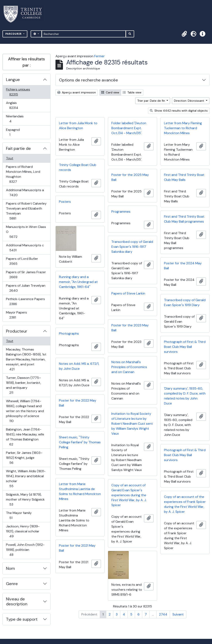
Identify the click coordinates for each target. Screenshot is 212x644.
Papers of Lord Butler (22, 261)
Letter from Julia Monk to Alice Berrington (78, 126)
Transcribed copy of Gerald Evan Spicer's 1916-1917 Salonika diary (132, 247)
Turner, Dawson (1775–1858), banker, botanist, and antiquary (23, 385)
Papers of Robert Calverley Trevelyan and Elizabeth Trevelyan (26, 211)
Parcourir (14, 34)
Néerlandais (15, 119)
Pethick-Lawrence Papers (25, 301)
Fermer (99, 56)
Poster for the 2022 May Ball (78, 403)
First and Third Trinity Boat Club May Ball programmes (184, 219)
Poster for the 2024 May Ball (183, 266)
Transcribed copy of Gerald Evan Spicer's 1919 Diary (185, 302)
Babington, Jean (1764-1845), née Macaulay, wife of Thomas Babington (25, 437)
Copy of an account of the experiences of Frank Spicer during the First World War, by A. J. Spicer (185, 504)
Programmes (121, 212)
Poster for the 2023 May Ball (130, 328)
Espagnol (14, 132)
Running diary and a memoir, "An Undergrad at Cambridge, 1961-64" (78, 282)
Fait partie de (18, 148)
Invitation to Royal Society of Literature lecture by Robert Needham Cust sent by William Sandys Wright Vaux (132, 424)
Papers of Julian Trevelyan (26, 288)
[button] (184, 34)
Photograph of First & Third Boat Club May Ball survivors (185, 347)
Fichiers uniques (18, 92)
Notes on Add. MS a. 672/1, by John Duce (79, 366)
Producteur (17, 331)
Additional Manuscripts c (25, 248)
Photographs (69, 333)
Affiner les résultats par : (26, 62)
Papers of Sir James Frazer (26, 275)
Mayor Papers (17, 315)
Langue (13, 80)
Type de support (22, 619)
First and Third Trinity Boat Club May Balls (184, 177)
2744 (163, 614)
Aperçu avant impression (77, 92)
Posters (65, 202)
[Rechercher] (84, 34)
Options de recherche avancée (89, 80)
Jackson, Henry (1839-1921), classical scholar (23, 531)
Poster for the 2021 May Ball (77, 548)
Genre (12, 584)
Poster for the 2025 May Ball (130, 177)
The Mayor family (19, 515)
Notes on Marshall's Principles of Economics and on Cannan (129, 367)
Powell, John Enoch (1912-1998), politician (25, 550)
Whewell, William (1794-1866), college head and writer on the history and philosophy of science (25, 411)
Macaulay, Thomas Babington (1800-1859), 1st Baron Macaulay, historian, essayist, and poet (26, 359)
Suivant (178, 614)
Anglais (18, 105)
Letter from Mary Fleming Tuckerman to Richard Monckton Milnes (183, 128)
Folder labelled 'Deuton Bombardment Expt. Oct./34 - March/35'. (129, 128)
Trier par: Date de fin (152, 101)
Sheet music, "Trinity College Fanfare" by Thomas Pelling (80, 442)
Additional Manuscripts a (25, 193)
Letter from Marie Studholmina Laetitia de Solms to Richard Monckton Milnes (80, 491)
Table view (132, 92)
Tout (10, 158)
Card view (110, 92)
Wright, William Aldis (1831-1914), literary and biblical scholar (26, 479)
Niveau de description (17, 601)
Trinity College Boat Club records (78, 167)
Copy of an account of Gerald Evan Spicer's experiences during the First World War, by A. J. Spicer (129, 495)
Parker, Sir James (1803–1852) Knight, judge (24, 458)
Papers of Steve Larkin (128, 293)
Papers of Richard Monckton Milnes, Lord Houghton (23, 174)
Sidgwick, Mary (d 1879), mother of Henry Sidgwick (25, 499)
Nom (10, 568)
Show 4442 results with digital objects (179, 111)
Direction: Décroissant (189, 101)
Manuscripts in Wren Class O (26, 232)
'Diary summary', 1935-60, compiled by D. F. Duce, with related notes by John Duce (185, 396)
